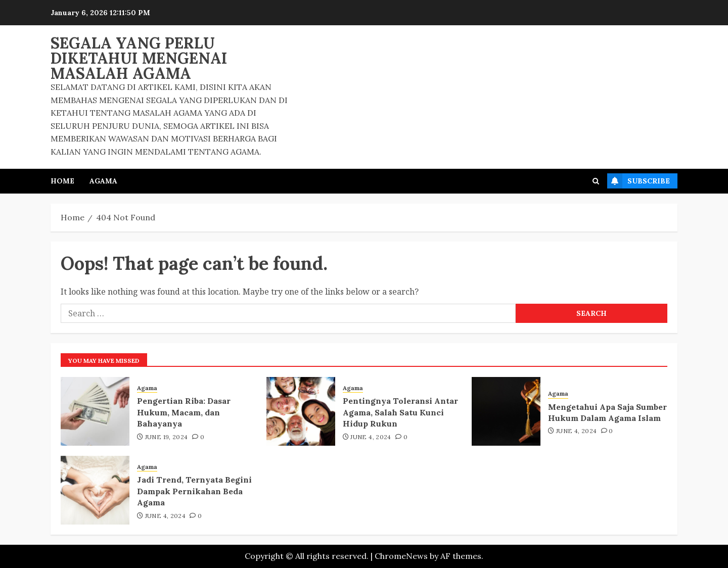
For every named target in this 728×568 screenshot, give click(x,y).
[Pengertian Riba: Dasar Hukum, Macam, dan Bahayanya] (95, 411)
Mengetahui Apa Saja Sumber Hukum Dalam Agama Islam (607, 412)
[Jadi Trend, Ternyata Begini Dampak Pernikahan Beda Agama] (95, 490)
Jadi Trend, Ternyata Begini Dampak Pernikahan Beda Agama (194, 491)
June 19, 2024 (167, 437)
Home (62, 181)
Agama (103, 181)
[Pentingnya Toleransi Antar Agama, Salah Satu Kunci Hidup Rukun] (301, 411)
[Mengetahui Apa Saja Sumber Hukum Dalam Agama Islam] (506, 411)
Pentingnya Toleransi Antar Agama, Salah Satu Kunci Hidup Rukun (400, 412)
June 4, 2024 (371, 437)
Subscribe (639, 181)
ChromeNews (401, 556)
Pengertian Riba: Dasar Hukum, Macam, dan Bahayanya (184, 412)
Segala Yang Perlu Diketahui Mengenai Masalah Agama (139, 58)
